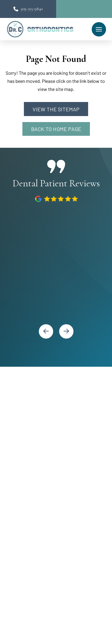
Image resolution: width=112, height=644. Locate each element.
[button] (99, 29)
